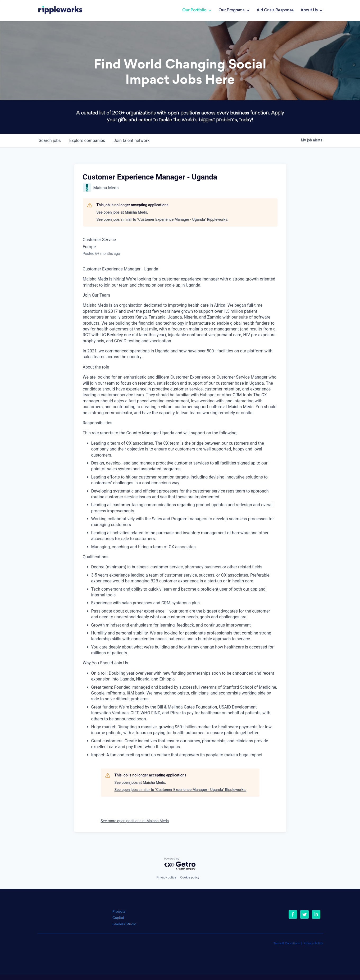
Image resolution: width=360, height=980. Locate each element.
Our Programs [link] (231, 11)
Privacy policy (166, 877)
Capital (118, 918)
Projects (119, 912)
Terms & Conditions (287, 944)
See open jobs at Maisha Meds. (122, 212)
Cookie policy (190, 877)
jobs (50, 141)
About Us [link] (309, 11)
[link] (60, 11)
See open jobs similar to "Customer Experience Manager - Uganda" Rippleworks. (163, 219)
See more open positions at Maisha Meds (135, 821)
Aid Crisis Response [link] (275, 11)
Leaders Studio (124, 924)
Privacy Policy (313, 944)
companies (87, 141)
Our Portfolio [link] (194, 11)
